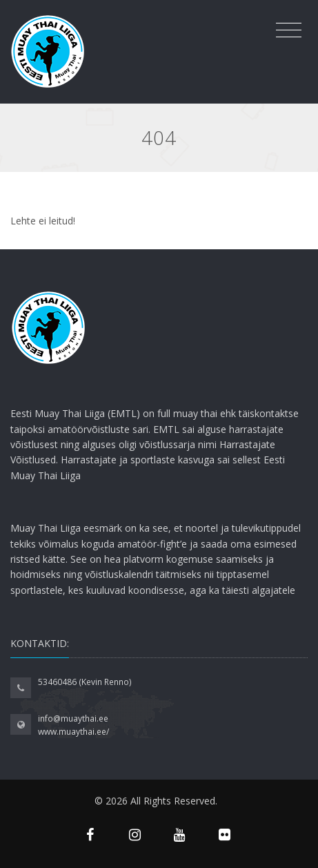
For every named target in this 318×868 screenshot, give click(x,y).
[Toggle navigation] (289, 30)
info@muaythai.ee (73, 718)
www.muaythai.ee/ (73, 732)
